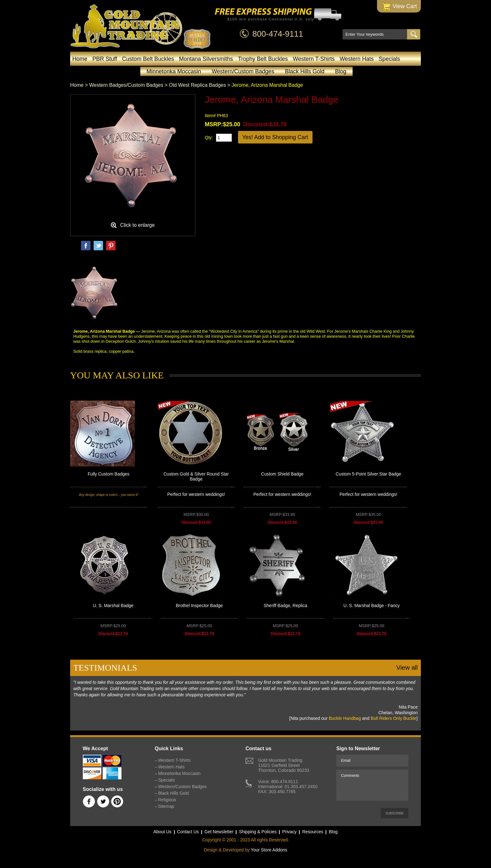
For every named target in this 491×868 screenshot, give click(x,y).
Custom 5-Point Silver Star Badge (368, 474)
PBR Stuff (105, 59)
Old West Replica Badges (197, 85)
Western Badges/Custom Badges (126, 85)
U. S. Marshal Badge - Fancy (372, 606)
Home (80, 59)
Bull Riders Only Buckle (394, 718)
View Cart (399, 7)
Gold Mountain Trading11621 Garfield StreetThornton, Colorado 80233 (284, 765)
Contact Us (188, 832)
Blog (341, 71)
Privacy (289, 832)
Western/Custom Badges (243, 71)
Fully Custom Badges (109, 474)
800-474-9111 (278, 34)
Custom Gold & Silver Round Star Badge (196, 476)
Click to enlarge (137, 225)
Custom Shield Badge (282, 474)
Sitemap (166, 806)
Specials (389, 59)
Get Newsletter (219, 832)
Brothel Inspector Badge (199, 606)
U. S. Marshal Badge (113, 606)
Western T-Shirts (314, 59)
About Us (163, 832)
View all (407, 668)
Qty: (209, 138)
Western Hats (357, 59)
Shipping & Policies (258, 832)
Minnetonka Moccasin (174, 71)
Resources (313, 832)
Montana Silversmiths (206, 59)
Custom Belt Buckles (148, 59)
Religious (167, 800)
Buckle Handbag (345, 718)
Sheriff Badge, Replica (285, 606)
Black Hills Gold (305, 71)
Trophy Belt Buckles (263, 59)
